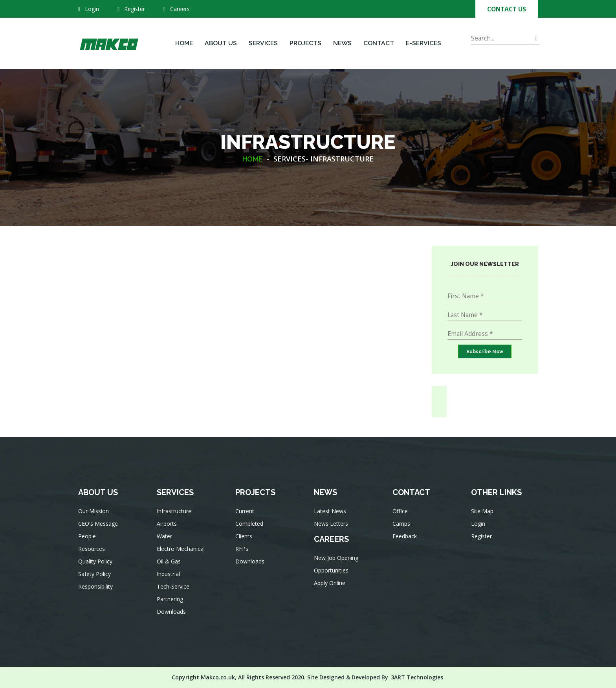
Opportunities (332, 572)
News (342, 43)
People (88, 540)
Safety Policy (95, 576)
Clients (245, 539)
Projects (305, 43)
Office (401, 515)
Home (184, 43)
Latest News (331, 516)
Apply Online (330, 585)
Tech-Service (174, 589)
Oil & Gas (170, 565)
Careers (177, 9)
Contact (379, 43)
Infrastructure (175, 517)
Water (166, 541)
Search (481, 49)
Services (263, 43)
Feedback (406, 539)
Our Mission (94, 516)
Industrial (169, 577)
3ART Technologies (417, 677)
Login (92, 9)
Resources (93, 552)
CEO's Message (99, 528)
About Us (221, 43)
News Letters (332, 528)
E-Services (423, 43)
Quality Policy (96, 564)
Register (135, 9)
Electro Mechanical (181, 553)
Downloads (172, 613)
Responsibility (96, 588)
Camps (402, 527)
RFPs (243, 552)
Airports (168, 529)
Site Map (483, 515)
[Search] (505, 39)
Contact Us (507, 9)
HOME (253, 159)
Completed (250, 528)
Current (246, 516)
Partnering (171, 601)
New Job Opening (337, 561)
